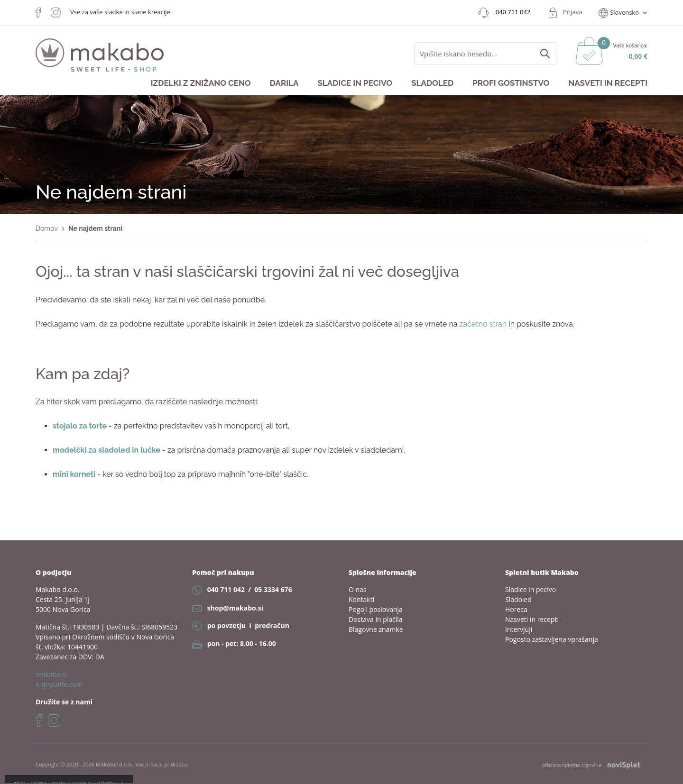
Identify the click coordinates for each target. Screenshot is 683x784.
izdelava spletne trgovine (591, 765)
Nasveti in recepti (608, 83)
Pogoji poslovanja (376, 609)
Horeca (516, 609)
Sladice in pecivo (355, 83)
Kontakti (361, 599)
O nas (358, 589)
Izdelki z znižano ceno (201, 83)
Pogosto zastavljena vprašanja (552, 639)
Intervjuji (519, 629)
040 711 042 (226, 589)
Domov (47, 228)
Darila (284, 83)
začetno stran (483, 324)
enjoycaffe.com (59, 684)
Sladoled (432, 83)
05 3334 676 (273, 589)
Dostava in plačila (376, 619)
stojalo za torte (80, 426)
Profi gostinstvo (511, 83)
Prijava (573, 12)
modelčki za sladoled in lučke (106, 450)
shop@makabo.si (235, 608)
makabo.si (51, 674)
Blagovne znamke (376, 629)
